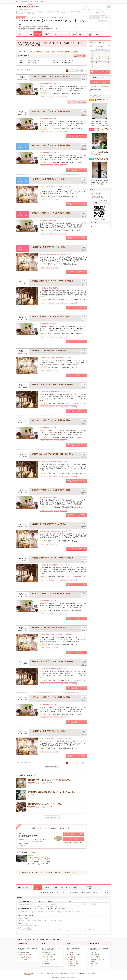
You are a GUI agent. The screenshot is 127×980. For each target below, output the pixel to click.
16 (81, 70)
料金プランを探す (48, 957)
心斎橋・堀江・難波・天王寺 (53, 17)
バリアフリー (96, 930)
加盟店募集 (74, 973)
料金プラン (29, 34)
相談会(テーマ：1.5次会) (63, 52)
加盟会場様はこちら (65, 973)
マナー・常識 (23, 959)
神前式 (22, 925)
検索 (109, 6)
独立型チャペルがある (64, 930)
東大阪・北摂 (80, 912)
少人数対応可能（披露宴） (27, 930)
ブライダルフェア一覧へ (74, 834)
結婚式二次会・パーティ (98, 959)
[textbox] (96, 6)
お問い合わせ (68, 842)
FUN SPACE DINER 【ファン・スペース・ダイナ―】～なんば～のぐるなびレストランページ (48, 873)
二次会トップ (71, 953)
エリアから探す (107, 9)
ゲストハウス (41, 920)
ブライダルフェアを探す (50, 959)
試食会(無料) (39, 52)
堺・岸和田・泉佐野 (54, 912)
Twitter (94, 226)
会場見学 (47, 52)
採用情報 (58, 973)
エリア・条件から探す (25, 955)
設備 (55, 34)
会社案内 (26, 973)
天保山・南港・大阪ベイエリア (68, 912)
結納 (92, 955)
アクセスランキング (73, 964)
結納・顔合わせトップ (25, 953)
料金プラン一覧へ (51, 817)
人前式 (32, 925)
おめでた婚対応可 (87, 930)
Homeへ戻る (87, 9)
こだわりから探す (72, 959)
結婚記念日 (94, 961)
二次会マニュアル (72, 961)
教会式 (27, 925)
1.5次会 (37, 930)
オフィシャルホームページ (34, 846)
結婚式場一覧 (47, 964)
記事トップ (94, 953)
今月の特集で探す (48, 961)
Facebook (92, 226)
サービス (64, 34)
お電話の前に (23, 846)
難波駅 (64, 17)
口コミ (98, 34)
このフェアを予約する (76, 136)
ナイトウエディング (51, 930)
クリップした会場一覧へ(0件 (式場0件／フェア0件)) (98, 197)
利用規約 (31, 973)
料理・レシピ (95, 966)
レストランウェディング (52, 920)
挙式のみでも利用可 (76, 930)
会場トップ (21, 34)
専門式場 (34, 920)
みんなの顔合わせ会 (25, 957)
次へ (85, 70)
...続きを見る (77, 90)
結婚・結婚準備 (95, 957)
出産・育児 (94, 964)
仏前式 (37, 925)
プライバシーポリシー (40, 973)
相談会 (53, 52)
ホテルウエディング (25, 920)
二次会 (108, 17)
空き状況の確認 (78, 842)
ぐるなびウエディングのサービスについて (87, 973)
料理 (46, 34)
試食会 (32, 52)
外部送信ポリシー (50, 973)
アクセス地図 (89, 34)
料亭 (61, 920)
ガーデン (43, 930)
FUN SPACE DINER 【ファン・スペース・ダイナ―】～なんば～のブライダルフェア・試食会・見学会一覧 (75, 893)
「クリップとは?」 (104, 200)
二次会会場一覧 (71, 966)
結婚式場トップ (48, 953)
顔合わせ (97, 955)
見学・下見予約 (74, 839)
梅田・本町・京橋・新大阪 (25, 912)
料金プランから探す (97, 9)
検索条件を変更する (52, 767)
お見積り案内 (75, 52)
